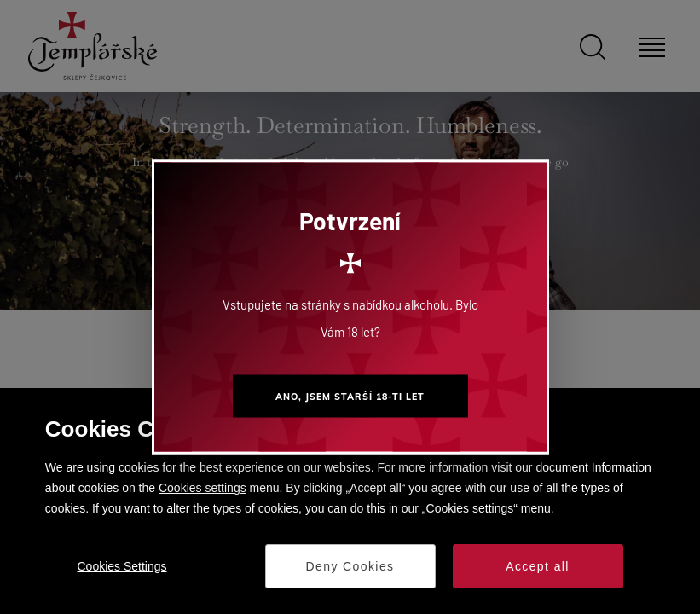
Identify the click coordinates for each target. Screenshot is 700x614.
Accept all (538, 566)
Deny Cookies (350, 566)
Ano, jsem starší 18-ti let (350, 397)
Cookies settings (202, 488)
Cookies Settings (122, 566)
